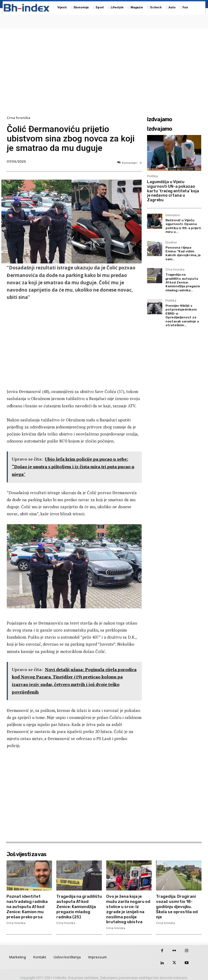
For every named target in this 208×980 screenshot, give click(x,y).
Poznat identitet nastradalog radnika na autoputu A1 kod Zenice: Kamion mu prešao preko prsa (29, 905)
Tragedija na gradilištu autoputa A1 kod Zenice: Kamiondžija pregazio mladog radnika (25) (78, 905)
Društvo (171, 243)
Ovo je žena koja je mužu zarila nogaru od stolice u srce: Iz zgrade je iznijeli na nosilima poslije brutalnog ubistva (129, 907)
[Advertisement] (104, 71)
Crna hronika (19, 118)
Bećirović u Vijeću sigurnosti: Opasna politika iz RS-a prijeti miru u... (183, 226)
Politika (152, 176)
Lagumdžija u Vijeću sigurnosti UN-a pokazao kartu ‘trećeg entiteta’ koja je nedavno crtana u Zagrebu (173, 191)
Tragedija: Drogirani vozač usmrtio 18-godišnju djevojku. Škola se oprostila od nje (179, 903)
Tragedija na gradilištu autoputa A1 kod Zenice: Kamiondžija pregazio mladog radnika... (183, 282)
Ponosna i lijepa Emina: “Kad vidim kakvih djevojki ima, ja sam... (183, 253)
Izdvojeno (173, 215)
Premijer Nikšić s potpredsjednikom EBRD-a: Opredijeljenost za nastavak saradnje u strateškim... (182, 315)
